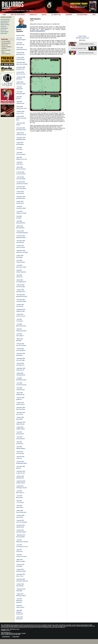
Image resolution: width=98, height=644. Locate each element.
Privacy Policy (16, 637)
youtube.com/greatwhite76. (37, 31)
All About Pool (56, 15)
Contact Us (33, 15)
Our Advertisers (82, 15)
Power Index (4, 33)
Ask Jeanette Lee (5, 21)
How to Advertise (6, 54)
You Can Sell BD (6, 41)
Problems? (4, 48)
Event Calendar (5, 32)
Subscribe (5, 39)
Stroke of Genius (5, 25)
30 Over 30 (3, 26)
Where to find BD (6, 50)
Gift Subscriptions (6, 43)
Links (94, 15)
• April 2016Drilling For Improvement (20, 612)
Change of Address (6, 47)
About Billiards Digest (18, 15)
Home (4, 15)
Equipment (69, 15)
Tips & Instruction (5, 19)
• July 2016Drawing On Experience (19, 601)
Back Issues (5, 45)
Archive (44, 15)
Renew (3, 52)
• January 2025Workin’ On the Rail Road (21, 118)
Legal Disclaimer (6, 637)
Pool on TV (3, 30)
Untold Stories (4, 28)
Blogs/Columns (5, 23)
